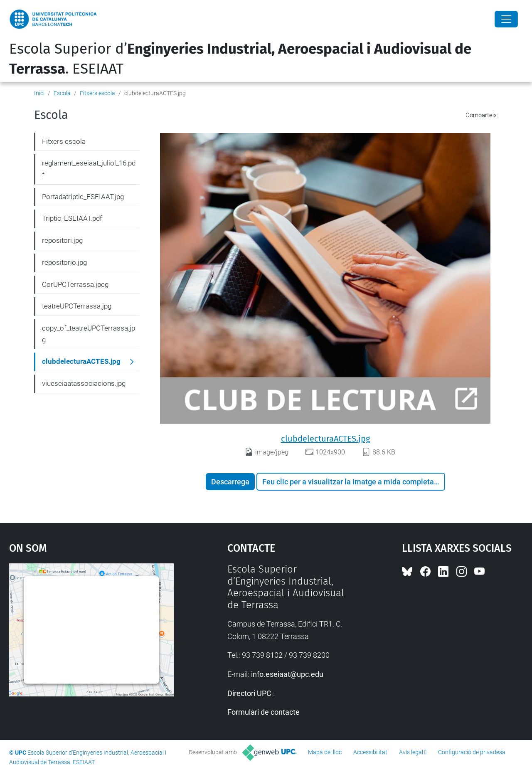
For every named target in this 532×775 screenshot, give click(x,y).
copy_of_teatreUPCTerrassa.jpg (89, 334)
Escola (62, 93)
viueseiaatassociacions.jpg (84, 383)
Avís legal (411, 752)
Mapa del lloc (325, 752)
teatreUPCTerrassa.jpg (77, 306)
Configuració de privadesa (472, 752)
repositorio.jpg (64, 262)
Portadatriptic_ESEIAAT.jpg (83, 197)
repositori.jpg (62, 240)
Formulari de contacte (264, 712)
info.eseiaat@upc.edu (287, 674)
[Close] (506, 19)
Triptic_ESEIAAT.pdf (72, 218)
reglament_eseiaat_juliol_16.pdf (89, 169)
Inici (39, 93)
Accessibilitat (370, 752)
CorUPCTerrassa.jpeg (75, 284)
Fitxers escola (97, 93)
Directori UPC (249, 693)
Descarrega (230, 482)
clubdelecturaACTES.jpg (325, 439)
